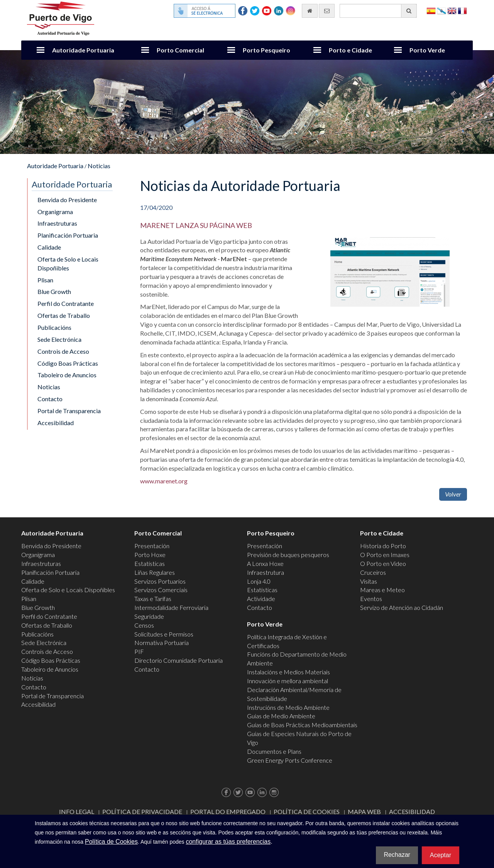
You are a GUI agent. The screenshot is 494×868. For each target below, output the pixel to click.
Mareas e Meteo (382, 590)
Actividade (261, 599)
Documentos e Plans (274, 751)
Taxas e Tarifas (153, 599)
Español (431, 10)
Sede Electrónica (59, 339)
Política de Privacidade (142, 811)
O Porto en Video (383, 563)
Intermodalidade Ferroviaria (171, 607)
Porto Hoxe (150, 555)
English (452, 10)
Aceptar (441, 855)
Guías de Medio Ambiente (281, 716)
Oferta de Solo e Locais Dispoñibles (68, 263)
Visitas (369, 581)
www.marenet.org (164, 481)
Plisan (45, 280)
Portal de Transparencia (69, 411)
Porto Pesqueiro (266, 50)
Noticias (99, 166)
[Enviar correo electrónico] (327, 11)
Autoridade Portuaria (83, 50)
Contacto (50, 399)
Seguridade (149, 616)
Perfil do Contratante (66, 303)
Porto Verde (427, 50)
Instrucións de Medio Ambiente (288, 707)
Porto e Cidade (350, 50)
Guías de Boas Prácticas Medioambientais (302, 725)
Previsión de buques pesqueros (288, 555)
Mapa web (364, 811)
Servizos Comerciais (161, 590)
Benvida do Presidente (67, 200)
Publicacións (54, 327)
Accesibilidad (56, 423)
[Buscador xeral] (378, 11)
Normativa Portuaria (162, 643)
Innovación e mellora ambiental (288, 681)
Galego (442, 10)
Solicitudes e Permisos (164, 634)
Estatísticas (150, 563)
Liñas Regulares (155, 572)
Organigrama (55, 212)
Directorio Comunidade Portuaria (178, 660)
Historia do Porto (383, 546)
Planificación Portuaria (68, 235)
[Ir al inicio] (310, 11)
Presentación (152, 546)
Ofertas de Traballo (64, 315)
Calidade (49, 247)
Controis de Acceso (63, 351)
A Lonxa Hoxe (265, 563)
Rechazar (397, 855)
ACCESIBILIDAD (412, 811)
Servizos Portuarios (160, 581)
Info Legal (77, 811)
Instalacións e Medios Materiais (288, 672)
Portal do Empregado (228, 811)
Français (462, 10)
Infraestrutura (266, 572)
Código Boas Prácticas (68, 363)
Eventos (371, 599)
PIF (139, 651)
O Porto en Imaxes (385, 555)
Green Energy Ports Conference (290, 760)
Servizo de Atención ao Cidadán (402, 607)
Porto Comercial (180, 50)
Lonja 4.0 (259, 581)
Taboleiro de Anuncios (67, 375)
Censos (144, 625)
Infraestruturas (57, 223)
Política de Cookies (307, 811)
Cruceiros (373, 572)
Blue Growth (54, 291)
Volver (453, 494)
